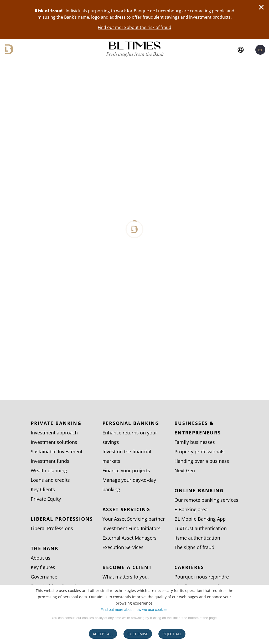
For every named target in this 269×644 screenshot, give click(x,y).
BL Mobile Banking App (200, 519)
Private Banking (56, 423)
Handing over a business (202, 461)
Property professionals (200, 452)
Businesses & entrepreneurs (198, 428)
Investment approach (54, 433)
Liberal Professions (62, 519)
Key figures (43, 567)
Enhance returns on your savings (130, 437)
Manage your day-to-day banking (129, 485)
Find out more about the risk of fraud (134, 27)
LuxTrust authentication (201, 528)
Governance (44, 577)
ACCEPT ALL (103, 634)
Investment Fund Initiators (131, 528)
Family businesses (195, 442)
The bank (45, 548)
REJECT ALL (172, 634)
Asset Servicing (126, 509)
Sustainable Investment (57, 452)
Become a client (127, 567)
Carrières (189, 567)
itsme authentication (197, 538)
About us (41, 558)
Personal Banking (131, 423)
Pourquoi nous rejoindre (202, 577)
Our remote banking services (206, 500)
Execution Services (123, 547)
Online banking (199, 490)
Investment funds (50, 461)
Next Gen (185, 470)
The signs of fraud (194, 547)
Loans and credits (50, 480)
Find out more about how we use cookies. (134, 610)
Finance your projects (126, 470)
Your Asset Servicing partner (134, 519)
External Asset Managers (130, 538)
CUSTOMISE (138, 634)
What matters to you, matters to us (126, 581)
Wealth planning (49, 470)
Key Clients (43, 489)
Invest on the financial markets (127, 456)
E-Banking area (191, 509)
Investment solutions (54, 442)
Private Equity (46, 499)
